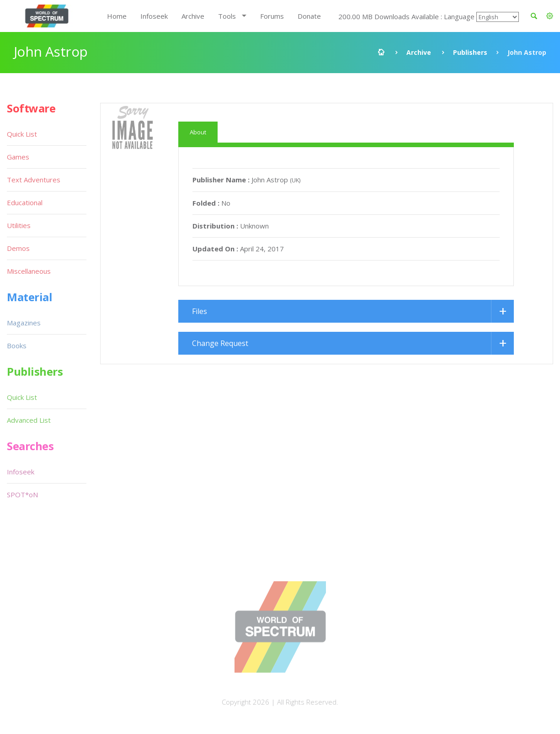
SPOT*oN (22, 495)
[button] (550, 16)
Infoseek (154, 16)
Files (200, 311)
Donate (309, 16)
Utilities (19, 225)
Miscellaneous (29, 271)
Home (117, 16)
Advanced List (29, 420)
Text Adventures (34, 180)
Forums (272, 16)
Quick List (22, 134)
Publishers (470, 52)
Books (17, 346)
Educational (25, 202)
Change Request (220, 343)
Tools (227, 16)
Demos (18, 248)
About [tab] (198, 132)
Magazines (24, 323)
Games (18, 157)
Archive (193, 16)
